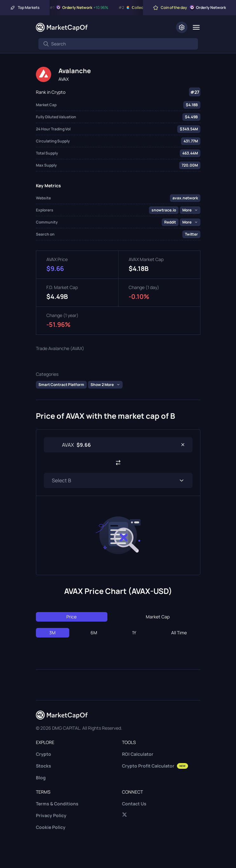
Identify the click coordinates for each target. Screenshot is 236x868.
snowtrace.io (164, 210)
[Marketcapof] (62, 27)
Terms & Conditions (57, 804)
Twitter (191, 234)
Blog (41, 778)
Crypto (44, 754)
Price (71, 617)
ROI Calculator (138, 754)
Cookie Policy (51, 827)
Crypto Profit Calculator (155, 766)
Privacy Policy (51, 815)
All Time (179, 633)
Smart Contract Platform (61, 385)
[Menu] (196, 27)
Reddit (170, 222)
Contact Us (134, 804)
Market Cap (158, 617)
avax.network (185, 198)
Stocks (44, 766)
